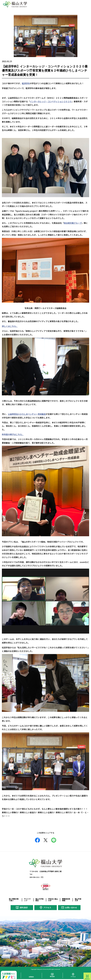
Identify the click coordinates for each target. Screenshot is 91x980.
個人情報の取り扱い (14, 900)
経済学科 (26, 83)
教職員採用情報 (66, 900)
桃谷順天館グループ (73, 223)
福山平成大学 (78, 900)
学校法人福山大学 (53, 900)
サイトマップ (27, 900)
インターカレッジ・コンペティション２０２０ (51, 101)
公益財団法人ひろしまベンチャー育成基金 (27, 414)
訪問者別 (31, 977)
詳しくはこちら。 (10, 326)
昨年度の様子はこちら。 (13, 434)
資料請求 (24, 907)
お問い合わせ (71, 907)
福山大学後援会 (40, 900)
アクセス (47, 907)
